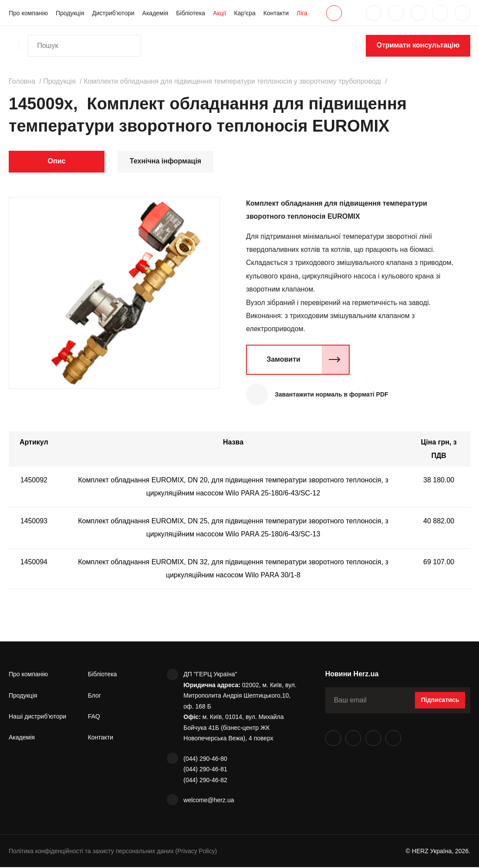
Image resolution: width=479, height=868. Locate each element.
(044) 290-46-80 (205, 759)
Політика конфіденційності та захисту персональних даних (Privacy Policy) (114, 851)
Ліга (302, 13)
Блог (94, 696)
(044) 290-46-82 (205, 780)
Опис (57, 161)
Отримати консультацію (418, 45)
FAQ (94, 717)
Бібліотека (191, 13)
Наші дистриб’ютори (37, 717)
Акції (219, 13)
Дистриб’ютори (113, 13)
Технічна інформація (165, 161)
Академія (155, 13)
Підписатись (440, 701)
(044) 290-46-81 (205, 770)
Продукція (70, 13)
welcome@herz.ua (209, 801)
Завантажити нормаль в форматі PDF (332, 394)
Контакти (276, 13)
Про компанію (28, 13)
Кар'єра (245, 13)
